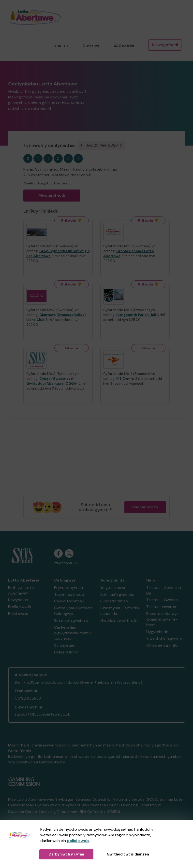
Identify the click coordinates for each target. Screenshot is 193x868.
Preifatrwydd (20, 607)
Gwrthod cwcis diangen (128, 854)
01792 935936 (28, 698)
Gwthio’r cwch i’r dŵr (119, 620)
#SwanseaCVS (66, 563)
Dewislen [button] (125, 45)
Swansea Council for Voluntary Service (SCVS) (117, 799)
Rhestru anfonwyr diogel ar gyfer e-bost (162, 619)
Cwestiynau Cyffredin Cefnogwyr (73, 611)
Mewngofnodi (165, 45)
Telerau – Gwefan (162, 600)
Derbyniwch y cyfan (66, 854)
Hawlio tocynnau (69, 601)
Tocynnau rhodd (69, 594)
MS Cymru (125, 379)
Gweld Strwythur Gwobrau (47, 183)
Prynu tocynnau (68, 588)
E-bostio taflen (114, 601)
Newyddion (18, 600)
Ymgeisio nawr (113, 588)
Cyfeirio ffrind (66, 652)
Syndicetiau (65, 645)
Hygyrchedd (157, 632)
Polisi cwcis (18, 614)
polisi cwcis (78, 841)
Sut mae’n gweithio (71, 620)
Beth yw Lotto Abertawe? (21, 590)
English (61, 45)
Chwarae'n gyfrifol (162, 645)
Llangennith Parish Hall (136, 315)
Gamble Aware (52, 762)
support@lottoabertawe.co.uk (42, 714)
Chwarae (91, 45)
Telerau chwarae (161, 607)
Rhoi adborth (145, 507)
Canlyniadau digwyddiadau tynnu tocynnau (72, 633)
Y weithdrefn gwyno (164, 638)
